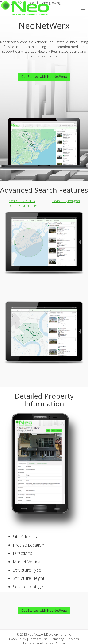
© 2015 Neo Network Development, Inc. (44, 634)
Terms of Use (38, 639)
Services (73, 639)
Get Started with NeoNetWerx (44, 76)
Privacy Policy (17, 639)
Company (57, 639)
